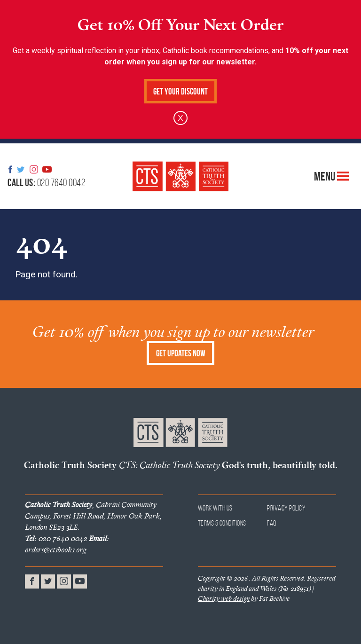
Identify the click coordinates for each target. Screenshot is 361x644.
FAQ (272, 523)
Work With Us (215, 508)
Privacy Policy (286, 508)
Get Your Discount (180, 91)
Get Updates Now (181, 353)
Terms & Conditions (222, 523)
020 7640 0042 (46, 182)
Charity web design (224, 598)
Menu (332, 176)
